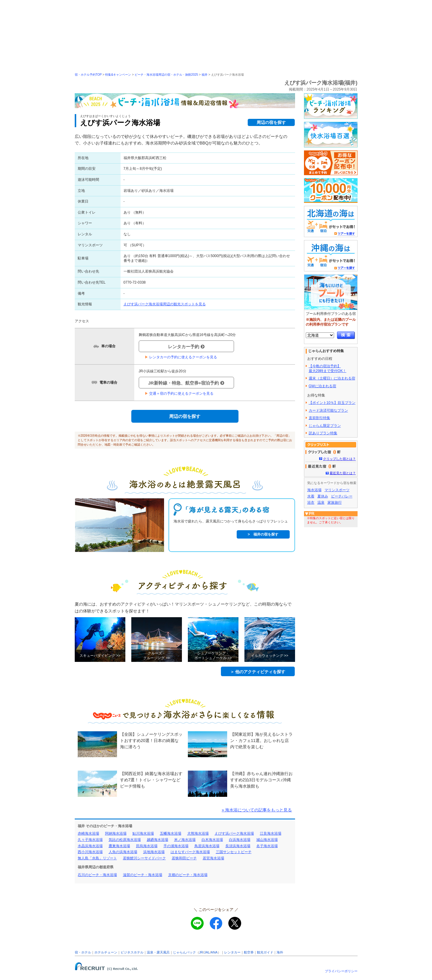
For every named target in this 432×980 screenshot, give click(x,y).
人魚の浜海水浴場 (123, 852)
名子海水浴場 (267, 846)
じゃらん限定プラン (325, 426)
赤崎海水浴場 (88, 833)
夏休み (323, 496)
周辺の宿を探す (271, 122)
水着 (311, 496)
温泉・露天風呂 (158, 952)
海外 (280, 952)
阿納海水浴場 (116, 833)
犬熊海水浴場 (198, 833)
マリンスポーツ (337, 490)
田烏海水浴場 (147, 846)
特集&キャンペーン (118, 75)
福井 (205, 75)
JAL (207, 952)
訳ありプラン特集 (323, 433)
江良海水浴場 (271, 833)
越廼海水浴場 (157, 840)
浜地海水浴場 (154, 852)
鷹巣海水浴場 (119, 846)
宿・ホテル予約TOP (88, 75)
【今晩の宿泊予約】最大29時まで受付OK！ (328, 368)
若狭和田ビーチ (184, 858)
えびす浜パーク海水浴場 (234, 833)
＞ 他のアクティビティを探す (258, 672)
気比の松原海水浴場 (125, 840)
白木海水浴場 (212, 840)
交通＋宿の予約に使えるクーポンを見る (179, 393)
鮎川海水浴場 (143, 833)
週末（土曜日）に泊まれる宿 (332, 378)
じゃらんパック (184, 952)
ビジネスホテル (132, 952)
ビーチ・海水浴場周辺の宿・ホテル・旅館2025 (166, 75)
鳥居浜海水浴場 (207, 846)
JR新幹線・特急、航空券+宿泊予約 (186, 383)
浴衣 (311, 503)
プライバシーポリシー (341, 971)
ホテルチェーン (106, 952)
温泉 (321, 503)
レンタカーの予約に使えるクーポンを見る (181, 357)
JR (201, 952)
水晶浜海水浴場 (90, 846)
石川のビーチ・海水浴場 (97, 875)
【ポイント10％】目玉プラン (332, 403)
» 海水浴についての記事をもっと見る (257, 810)
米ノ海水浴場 (185, 840)
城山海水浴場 (267, 840)
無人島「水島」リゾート (97, 858)
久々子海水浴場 (90, 840)
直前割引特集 (319, 418)
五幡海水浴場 (171, 833)
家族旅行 (335, 503)
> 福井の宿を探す (263, 534)
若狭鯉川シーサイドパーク (144, 858)
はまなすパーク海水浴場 (190, 852)
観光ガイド (265, 952)
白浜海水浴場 (240, 840)
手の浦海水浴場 (176, 846)
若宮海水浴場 (213, 858)
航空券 (249, 952)
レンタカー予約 (186, 347)
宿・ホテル (83, 952)
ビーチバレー (342, 496)
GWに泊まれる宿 (323, 386)
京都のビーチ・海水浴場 (188, 875)
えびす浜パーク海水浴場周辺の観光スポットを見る (165, 304)
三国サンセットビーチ (234, 852)
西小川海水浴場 (90, 852)
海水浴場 (314, 490)
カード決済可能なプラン (328, 410)
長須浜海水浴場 (238, 846)
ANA (214, 952)
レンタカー (232, 952)
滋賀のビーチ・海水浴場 (143, 875)
